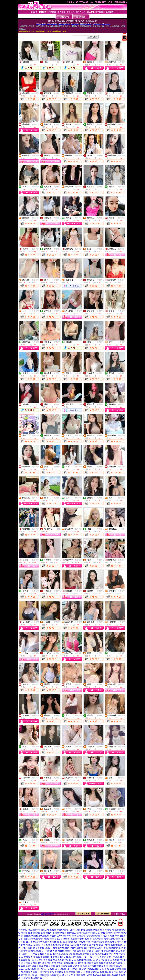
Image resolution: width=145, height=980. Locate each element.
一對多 (79, 280)
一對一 (36, 62)
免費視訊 (100, 62)
